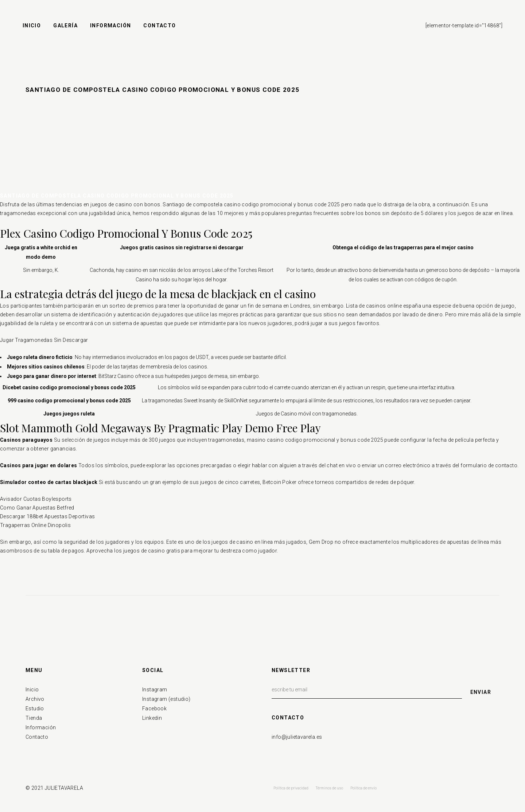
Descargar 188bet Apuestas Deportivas (47, 516)
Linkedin (152, 718)
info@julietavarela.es (297, 737)
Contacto (37, 737)
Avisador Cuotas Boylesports (36, 499)
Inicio (32, 690)
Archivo (35, 699)
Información (41, 727)
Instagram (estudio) (166, 699)
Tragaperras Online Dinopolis (35, 525)
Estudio (35, 708)
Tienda (34, 718)
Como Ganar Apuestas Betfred (37, 508)
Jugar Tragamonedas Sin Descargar (44, 340)
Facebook (154, 708)
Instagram (155, 690)
